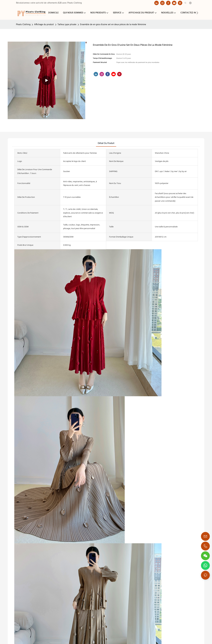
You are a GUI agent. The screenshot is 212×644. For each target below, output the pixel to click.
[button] (197, 13)
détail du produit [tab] (106, 143)
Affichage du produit (44, 25)
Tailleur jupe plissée (67, 25)
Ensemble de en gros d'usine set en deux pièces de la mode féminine (113, 25)
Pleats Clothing (23, 25)
